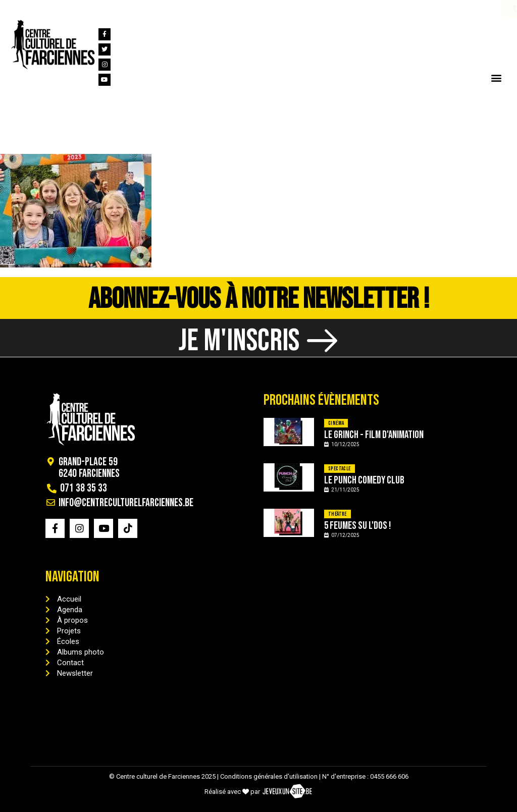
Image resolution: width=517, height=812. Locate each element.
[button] (496, 77)
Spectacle (340, 469)
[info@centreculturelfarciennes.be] (80, 9)
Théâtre (338, 514)
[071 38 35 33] (15, 9)
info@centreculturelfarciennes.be (150, 9)
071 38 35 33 (45, 9)
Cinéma (336, 423)
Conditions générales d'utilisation (269, 776)
